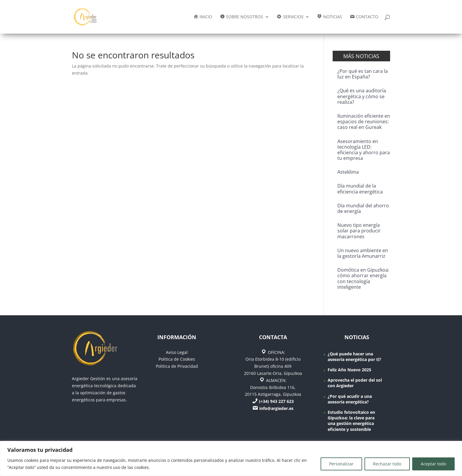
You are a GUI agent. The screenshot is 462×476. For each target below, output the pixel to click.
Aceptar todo (433, 464)
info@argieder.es (276, 408)
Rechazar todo (387, 464)
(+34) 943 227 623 (276, 401)
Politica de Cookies (177, 359)
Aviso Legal (177, 352)
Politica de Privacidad (177, 366)
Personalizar (341, 464)
